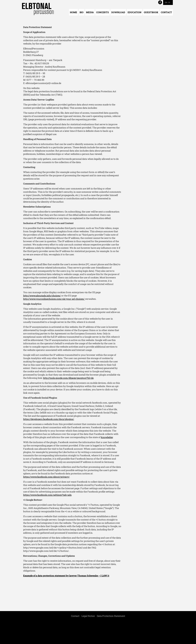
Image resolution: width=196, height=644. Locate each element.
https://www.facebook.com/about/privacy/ (46, 477)
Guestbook (151, 12)
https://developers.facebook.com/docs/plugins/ (49, 419)
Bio (82, 12)
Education (135, 12)
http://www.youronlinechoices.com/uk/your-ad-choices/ (54, 299)
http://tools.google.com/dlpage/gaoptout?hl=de (68, 378)
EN (166, 2)
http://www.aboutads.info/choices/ (42, 296)
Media (90, 12)
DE (169, 2)
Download (118, 12)
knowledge (107, 437)
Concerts (103, 12)
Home (73, 12)
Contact (166, 12)
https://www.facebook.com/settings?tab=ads (47, 495)
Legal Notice (88, 616)
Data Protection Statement (111, 616)
